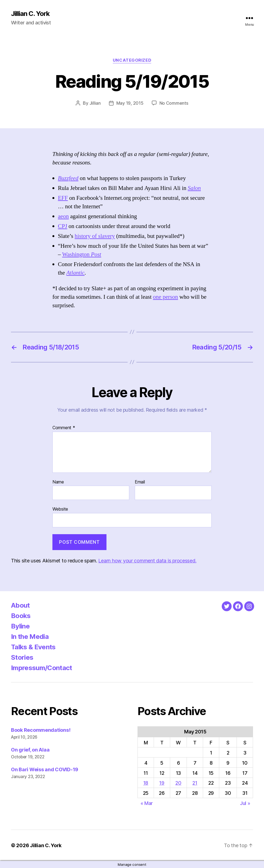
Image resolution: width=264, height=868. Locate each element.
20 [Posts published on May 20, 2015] (178, 783)
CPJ (63, 226)
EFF (63, 198)
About (20, 605)
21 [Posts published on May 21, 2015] (195, 783)
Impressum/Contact (42, 668)
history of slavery (95, 236)
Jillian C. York (30, 14)
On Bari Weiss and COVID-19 (45, 769)
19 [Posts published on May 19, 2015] (162, 783)
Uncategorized (132, 60)
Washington (82, 254)
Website (60, 509)
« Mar (147, 803)
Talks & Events (33, 647)
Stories (22, 657)
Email (140, 482)
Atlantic (76, 273)
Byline (20, 626)
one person (165, 297)
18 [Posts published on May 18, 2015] (146, 783)
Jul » (245, 803)
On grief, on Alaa (30, 750)
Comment (64, 428)
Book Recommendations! (41, 730)
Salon (194, 188)
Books (21, 616)
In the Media (30, 637)
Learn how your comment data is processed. (147, 561)
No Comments (174, 103)
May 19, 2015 (130, 103)
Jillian (95, 103)
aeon (63, 216)
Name (58, 482)
